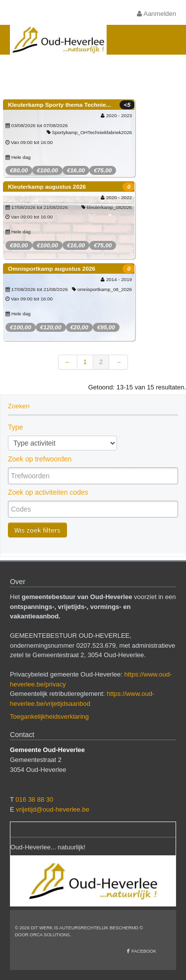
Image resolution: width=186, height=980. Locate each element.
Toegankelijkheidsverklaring (49, 716)
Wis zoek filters (37, 530)
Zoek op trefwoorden (40, 459)
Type (15, 427)
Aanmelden (156, 14)
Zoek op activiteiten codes (48, 492)
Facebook (144, 951)
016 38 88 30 (34, 799)
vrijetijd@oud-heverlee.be (53, 809)
